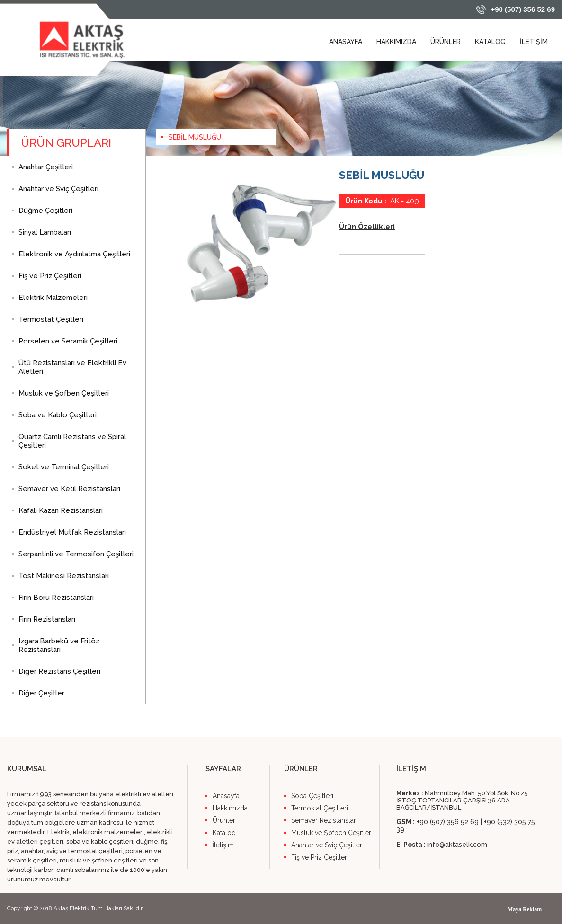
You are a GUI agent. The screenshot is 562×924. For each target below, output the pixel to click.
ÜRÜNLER (446, 42)
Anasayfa (226, 796)
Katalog (224, 833)
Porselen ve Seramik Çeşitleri (68, 341)
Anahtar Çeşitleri (46, 167)
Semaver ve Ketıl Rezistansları (69, 489)
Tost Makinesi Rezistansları (64, 576)
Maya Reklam (525, 909)
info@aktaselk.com (457, 845)
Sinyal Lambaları (45, 232)
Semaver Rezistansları (324, 820)
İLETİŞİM (534, 42)
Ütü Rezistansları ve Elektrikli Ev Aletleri (72, 367)
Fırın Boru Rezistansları (56, 598)
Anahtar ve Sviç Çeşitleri (58, 189)
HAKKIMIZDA (396, 42)
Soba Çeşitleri (312, 796)
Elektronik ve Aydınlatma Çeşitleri (74, 254)
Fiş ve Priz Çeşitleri (50, 276)
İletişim (223, 845)
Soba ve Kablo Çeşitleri (58, 415)
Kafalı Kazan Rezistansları (61, 510)
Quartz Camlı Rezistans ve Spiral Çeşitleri (72, 441)
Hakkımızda (230, 808)
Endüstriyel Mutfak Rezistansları (72, 532)
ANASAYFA (346, 42)
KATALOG (490, 42)
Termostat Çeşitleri (51, 319)
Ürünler (224, 820)
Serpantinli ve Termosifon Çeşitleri (76, 554)
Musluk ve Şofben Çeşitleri (64, 393)
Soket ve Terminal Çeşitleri (64, 467)
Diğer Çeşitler (41, 693)
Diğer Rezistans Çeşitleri (59, 671)
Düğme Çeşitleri (45, 211)
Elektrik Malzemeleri (53, 298)
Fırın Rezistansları (47, 619)
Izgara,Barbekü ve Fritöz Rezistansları (59, 645)
